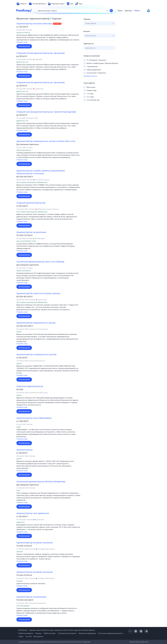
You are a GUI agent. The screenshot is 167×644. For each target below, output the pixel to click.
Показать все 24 (90, 76)
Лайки (21, 636)
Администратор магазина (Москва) (34, 24)
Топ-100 (28, 636)
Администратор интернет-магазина (35, 543)
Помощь (38, 633)
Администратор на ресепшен (31, 232)
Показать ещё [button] (22, 42)
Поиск (120, 11)
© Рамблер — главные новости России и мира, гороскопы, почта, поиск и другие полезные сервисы (57, 630)
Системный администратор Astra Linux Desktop (40, 262)
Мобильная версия (26, 633)
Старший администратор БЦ (31, 203)
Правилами (87, 642)
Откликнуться (24, 46)
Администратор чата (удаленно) (33, 513)
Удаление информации (87, 633)
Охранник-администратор (30, 386)
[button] (48, 39)
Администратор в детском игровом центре (38, 293)
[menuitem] (22, 4)
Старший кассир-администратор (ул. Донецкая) (41, 53)
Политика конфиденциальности (111, 633)
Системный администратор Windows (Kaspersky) (41, 482)
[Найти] (111, 11)
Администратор (24, 450)
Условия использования (67, 633)
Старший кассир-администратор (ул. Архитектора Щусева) (46, 112)
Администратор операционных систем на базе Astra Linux (46, 141)
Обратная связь (50, 633)
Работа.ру (145, 642)
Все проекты (38, 636)
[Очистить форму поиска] (107, 11)
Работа (137, 11)
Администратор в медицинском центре (36, 355)
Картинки (128, 11)
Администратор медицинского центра (36, 323)
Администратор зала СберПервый (34, 418)
